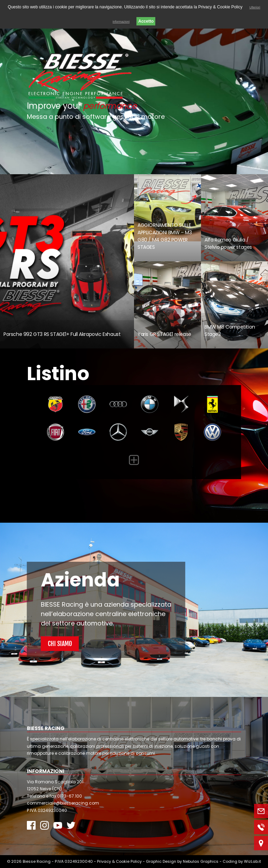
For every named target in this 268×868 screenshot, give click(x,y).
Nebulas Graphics (201, 861)
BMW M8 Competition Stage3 (230, 331)
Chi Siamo (60, 644)
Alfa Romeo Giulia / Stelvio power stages (228, 243)
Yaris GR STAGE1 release (164, 334)
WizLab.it (252, 861)
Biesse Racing (37, 861)
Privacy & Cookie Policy (119, 861)
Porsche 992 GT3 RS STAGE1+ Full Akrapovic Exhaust (62, 334)
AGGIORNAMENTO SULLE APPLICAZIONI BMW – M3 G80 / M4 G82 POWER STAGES (165, 236)
